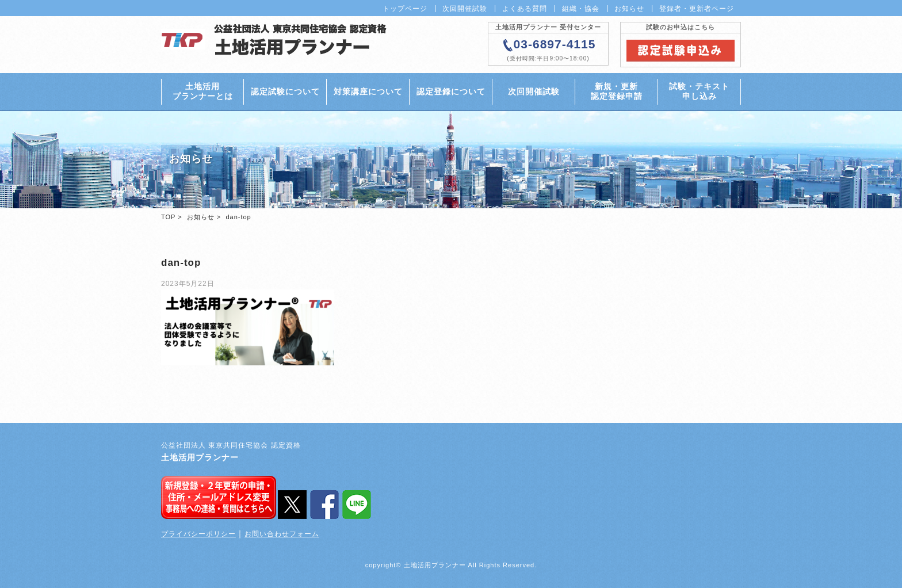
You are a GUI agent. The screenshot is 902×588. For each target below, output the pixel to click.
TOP (168, 217)
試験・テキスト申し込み (699, 91)
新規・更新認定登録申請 (617, 91)
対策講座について (368, 91)
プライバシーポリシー (198, 534)
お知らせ (629, 9)
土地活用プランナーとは (203, 91)
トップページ (405, 9)
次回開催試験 (465, 9)
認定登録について (451, 91)
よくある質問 (525, 9)
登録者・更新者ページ (697, 9)
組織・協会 (581, 9)
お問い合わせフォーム (282, 534)
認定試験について (285, 91)
